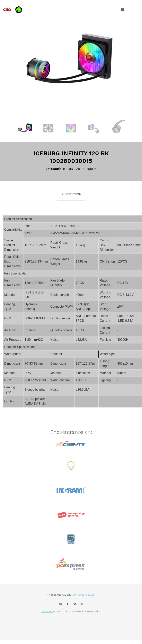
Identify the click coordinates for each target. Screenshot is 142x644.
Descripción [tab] (71, 194)
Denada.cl (47, 611)
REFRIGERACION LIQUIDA (80, 169)
